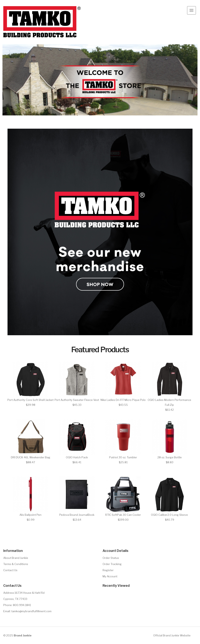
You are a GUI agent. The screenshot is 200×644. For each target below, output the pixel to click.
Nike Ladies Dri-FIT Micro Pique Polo (123, 400)
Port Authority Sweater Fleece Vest (77, 400)
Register (108, 570)
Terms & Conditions (16, 564)
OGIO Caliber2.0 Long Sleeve (169, 515)
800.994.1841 (22, 605)
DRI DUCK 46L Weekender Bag (31, 457)
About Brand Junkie (16, 558)
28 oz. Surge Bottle (170, 457)
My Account (110, 576)
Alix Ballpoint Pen (30, 515)
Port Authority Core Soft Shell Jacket (30, 400)
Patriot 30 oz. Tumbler (123, 457)
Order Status (111, 558)
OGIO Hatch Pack (77, 457)
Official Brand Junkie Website (172, 635)
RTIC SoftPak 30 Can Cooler (123, 515)
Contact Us (10, 570)
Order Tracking (112, 564)
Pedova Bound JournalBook (77, 515)
